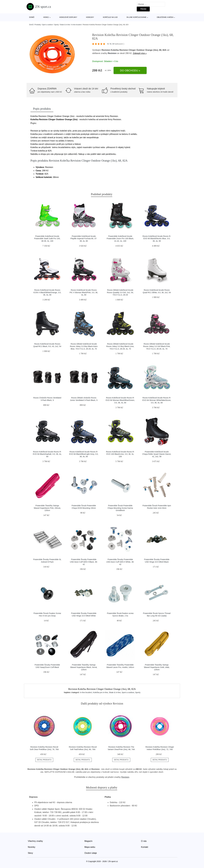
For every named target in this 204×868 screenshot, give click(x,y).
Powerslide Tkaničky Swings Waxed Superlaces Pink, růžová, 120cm (47, 508)
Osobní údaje (91, 853)
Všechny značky (35, 841)
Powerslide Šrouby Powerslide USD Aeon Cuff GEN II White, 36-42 (120, 562)
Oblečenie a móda (165, 17)
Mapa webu (90, 847)
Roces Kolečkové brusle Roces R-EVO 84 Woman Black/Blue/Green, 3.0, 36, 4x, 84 (120, 400)
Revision (112, 53)
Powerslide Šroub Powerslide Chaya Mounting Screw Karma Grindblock (120, 508)
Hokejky (90, 17)
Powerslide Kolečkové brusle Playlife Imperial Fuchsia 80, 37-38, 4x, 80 (84, 239)
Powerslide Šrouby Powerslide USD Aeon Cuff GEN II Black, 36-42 (84, 562)
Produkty (38, 25)
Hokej (46, 17)
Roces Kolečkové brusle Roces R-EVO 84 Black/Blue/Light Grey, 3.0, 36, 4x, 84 (84, 454)
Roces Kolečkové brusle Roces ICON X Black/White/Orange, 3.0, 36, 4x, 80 (47, 292)
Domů (32, 17)
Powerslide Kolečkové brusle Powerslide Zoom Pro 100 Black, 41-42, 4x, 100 (120, 239)
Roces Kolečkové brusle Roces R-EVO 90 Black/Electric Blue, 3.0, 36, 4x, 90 (157, 239)
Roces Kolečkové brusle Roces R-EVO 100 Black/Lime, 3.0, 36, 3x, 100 (120, 454)
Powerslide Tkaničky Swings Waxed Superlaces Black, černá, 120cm (84, 667)
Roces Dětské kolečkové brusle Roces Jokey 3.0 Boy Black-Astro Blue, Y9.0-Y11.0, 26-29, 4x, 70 (84, 346)
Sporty (56, 25)
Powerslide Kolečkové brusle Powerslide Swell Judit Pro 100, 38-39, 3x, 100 (47, 239)
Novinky (32, 847)
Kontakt (145, 847)
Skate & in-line (65, 25)
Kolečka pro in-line (100, 692)
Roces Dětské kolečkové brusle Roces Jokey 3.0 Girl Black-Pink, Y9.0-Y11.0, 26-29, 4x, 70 (157, 346)
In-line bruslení (76, 25)
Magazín (88, 841)
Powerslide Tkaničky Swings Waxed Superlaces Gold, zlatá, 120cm (157, 667)
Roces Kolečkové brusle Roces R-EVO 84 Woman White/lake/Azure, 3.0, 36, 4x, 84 (157, 400)
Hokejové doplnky (68, 17)
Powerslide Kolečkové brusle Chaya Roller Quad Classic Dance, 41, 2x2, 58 (157, 454)
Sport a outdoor (47, 25)
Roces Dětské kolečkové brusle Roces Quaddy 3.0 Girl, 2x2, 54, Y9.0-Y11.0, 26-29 (120, 292)
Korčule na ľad (110, 17)
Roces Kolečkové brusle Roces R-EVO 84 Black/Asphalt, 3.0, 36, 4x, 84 (47, 454)
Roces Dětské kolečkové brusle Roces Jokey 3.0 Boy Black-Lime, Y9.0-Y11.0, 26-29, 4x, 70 (120, 346)
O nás (144, 841)
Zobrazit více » (140, 53)
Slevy (30, 853)
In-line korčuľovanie (136, 17)
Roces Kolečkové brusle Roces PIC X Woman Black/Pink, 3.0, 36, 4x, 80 (84, 292)
